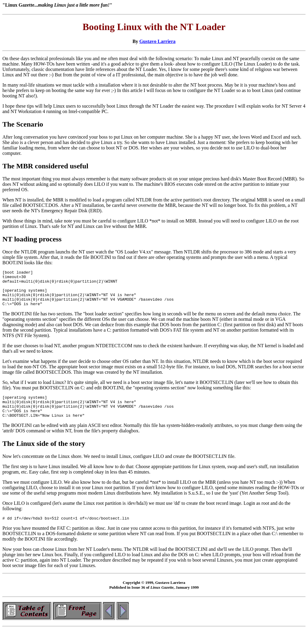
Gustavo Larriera (157, 41)
